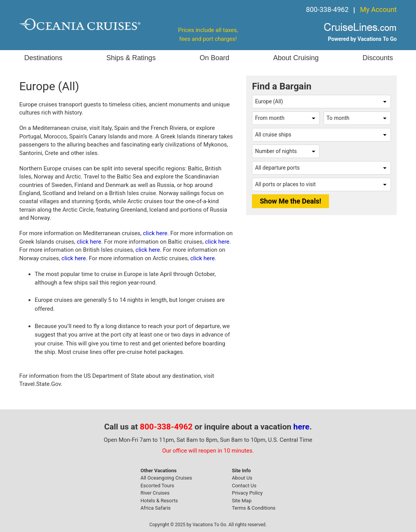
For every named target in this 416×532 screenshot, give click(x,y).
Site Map (242, 501)
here (302, 427)
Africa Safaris (156, 508)
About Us (242, 478)
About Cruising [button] (296, 58)
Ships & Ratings (131, 58)
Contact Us (244, 486)
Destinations (43, 58)
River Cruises (155, 493)
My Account (378, 9)
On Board (214, 58)
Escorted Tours (157, 486)
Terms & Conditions (254, 508)
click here (155, 233)
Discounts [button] (378, 58)
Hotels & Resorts (159, 501)
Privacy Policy (247, 493)
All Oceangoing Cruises (166, 478)
